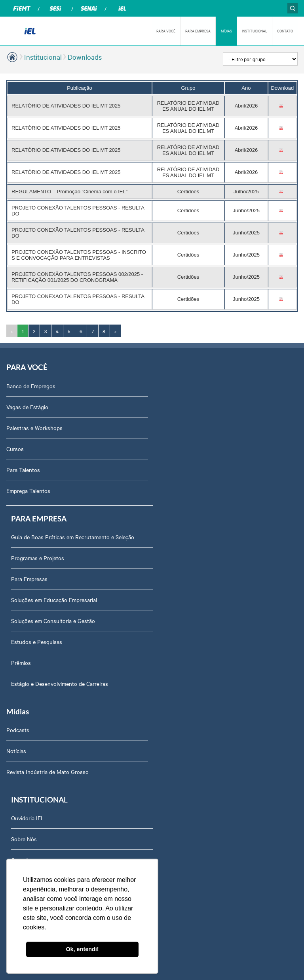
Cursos (15, 448)
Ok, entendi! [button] (82, 949)
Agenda (166, 767)
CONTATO (285, 31)
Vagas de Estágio (27, 406)
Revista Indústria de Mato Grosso (47, 621)
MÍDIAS (226, 31)
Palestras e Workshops (34, 427)
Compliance (171, 621)
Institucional (43, 57)
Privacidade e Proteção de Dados (197, 642)
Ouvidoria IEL (173, 579)
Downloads (85, 57)
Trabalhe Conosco (179, 725)
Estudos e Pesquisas (182, 490)
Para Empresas (175, 427)
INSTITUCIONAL (255, 31)
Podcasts (18, 579)
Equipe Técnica (175, 746)
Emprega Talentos (28, 490)
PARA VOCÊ (166, 31)
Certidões (168, 704)
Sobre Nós (170, 600)
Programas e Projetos (183, 406)
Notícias (16, 600)
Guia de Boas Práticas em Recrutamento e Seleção (218, 385)
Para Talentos (23, 469)
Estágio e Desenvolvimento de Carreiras (205, 532)
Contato (167, 684)
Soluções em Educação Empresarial (200, 448)
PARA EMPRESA (198, 31)
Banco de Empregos (31, 385)
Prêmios (167, 511)
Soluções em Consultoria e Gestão (199, 469)
